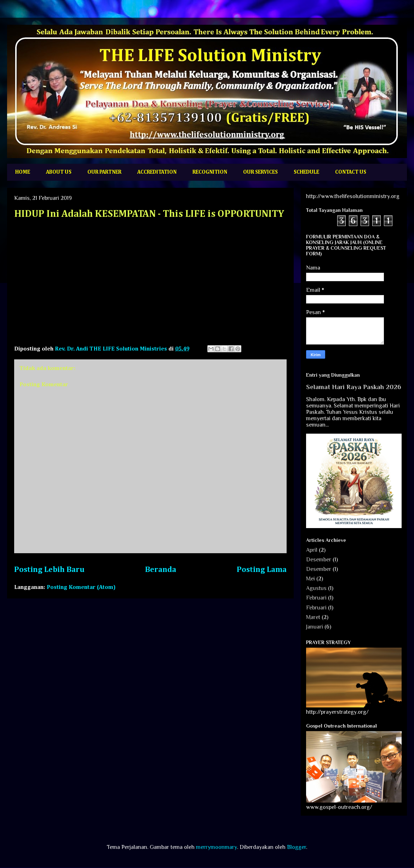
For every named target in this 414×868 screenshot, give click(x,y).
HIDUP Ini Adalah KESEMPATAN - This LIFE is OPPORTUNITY (149, 214)
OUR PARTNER (104, 172)
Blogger (297, 847)
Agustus (316, 588)
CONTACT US (351, 172)
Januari (315, 627)
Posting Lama (262, 570)
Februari (316, 598)
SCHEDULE (306, 172)
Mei (310, 579)
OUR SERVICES (260, 172)
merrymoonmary (217, 847)
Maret (313, 617)
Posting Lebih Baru (49, 570)
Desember (319, 560)
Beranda (161, 570)
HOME (23, 172)
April (312, 550)
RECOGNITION (210, 172)
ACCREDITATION (157, 172)
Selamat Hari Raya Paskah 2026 (354, 387)
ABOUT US (59, 172)
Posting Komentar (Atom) (81, 588)
